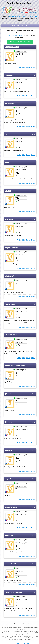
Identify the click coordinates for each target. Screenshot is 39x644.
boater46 (8, 451)
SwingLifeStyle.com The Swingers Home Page (23, 16)
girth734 (8, 394)
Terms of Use (15, 643)
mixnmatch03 (10, 564)
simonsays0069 (11, 507)
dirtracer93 (9, 104)
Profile (19, 68)
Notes (28, 68)
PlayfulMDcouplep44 (13, 592)
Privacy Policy (25, 643)
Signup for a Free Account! (20, 41)
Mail (24, 68)
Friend (33, 68)
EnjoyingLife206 (11, 335)
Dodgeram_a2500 (12, 47)
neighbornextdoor (12, 248)
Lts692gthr (9, 75)
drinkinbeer (9, 422)
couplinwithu (10, 304)
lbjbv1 (7, 163)
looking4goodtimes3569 (15, 365)
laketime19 (9, 276)
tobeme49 (9, 536)
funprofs (8, 479)
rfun (6, 134)
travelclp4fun (10, 219)
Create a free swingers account (14, 35)
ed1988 (8, 191)
